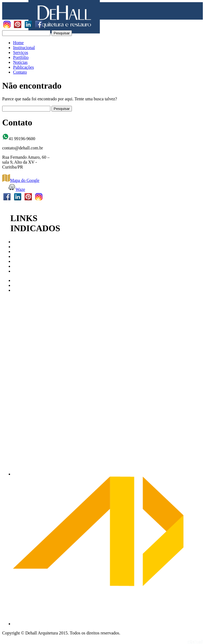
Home (18, 43)
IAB (17, 252)
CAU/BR (21, 247)
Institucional (24, 48)
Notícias (20, 62)
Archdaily (22, 285)
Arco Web (22, 280)
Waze (16, 189)
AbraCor (21, 290)
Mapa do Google (21, 180)
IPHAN (20, 256)
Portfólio (21, 57)
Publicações (23, 67)
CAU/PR (21, 242)
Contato (20, 72)
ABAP (19, 266)
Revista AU (23, 271)
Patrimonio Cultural (30, 261)
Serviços (21, 52)
